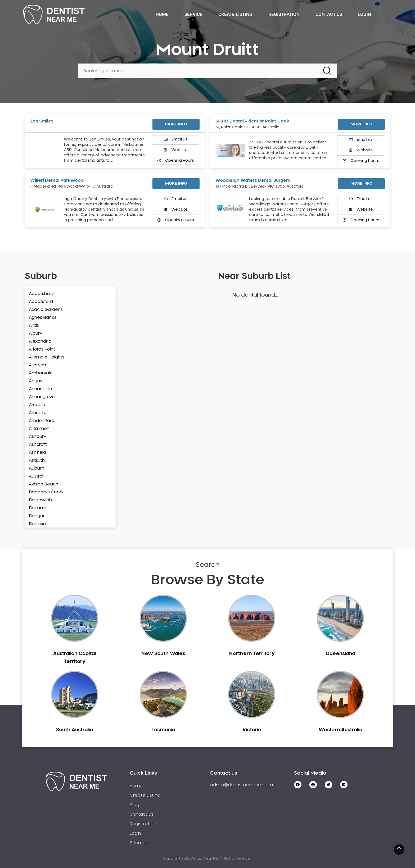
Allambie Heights (47, 357)
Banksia (37, 524)
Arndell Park (42, 421)
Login (365, 14)
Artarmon (39, 429)
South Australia (75, 730)
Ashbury (38, 437)
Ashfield (37, 452)
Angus (35, 381)
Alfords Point (42, 349)
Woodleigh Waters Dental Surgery (253, 180)
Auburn (37, 468)
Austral (36, 476)
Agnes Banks (43, 317)
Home (162, 14)
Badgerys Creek (46, 492)
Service (193, 14)
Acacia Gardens (46, 310)
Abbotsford (41, 302)
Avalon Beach (44, 484)
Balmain (38, 508)
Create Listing (235, 14)
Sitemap (139, 843)
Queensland (340, 654)
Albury (36, 333)
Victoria (252, 730)
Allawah (37, 365)
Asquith (37, 460)
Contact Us (329, 14)
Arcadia (37, 405)
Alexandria (40, 341)
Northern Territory (252, 654)
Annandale (40, 389)
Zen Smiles (42, 121)
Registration (284, 14)
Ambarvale (41, 373)
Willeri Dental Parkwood (57, 180)
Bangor (37, 516)
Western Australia (340, 730)
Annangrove (42, 397)
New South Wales (163, 654)
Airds (34, 325)
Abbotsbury (41, 294)
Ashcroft (38, 444)
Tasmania (163, 730)
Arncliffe (38, 413)
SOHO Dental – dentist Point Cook (252, 121)
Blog (134, 805)
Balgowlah (40, 500)
